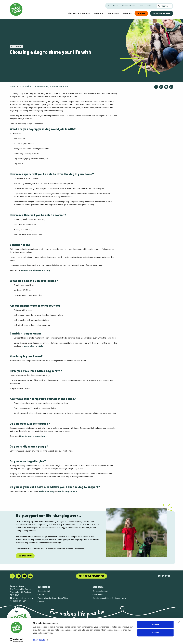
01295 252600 (18, 601)
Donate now (25, 556)
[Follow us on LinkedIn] (171, 87)
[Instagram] (18, 576)
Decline (155, 632)
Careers (41, 595)
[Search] (164, 6)
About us (127, 13)
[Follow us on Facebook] (156, 87)
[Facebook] (12, 576)
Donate (141, 13)
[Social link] (24, 576)
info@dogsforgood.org (21, 598)
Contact (41, 602)
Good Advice (113, 6)
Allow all (156, 624)
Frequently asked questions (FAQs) (53, 598)
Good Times (98, 595)
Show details (39, 639)
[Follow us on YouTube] (166, 87)
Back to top (164, 576)
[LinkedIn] (30, 576)
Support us (113, 13)
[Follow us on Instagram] (161, 87)
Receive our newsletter (92, 576)
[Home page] (16, 9)
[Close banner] (179, 621)
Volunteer (99, 13)
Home (12, 86)
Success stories (128, 6)
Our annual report (100, 591)
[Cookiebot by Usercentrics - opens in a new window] (16, 639)
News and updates (146, 6)
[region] (92, 533)
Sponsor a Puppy (162, 13)
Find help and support (79, 13)
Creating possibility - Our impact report (110, 598)
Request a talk (44, 591)
